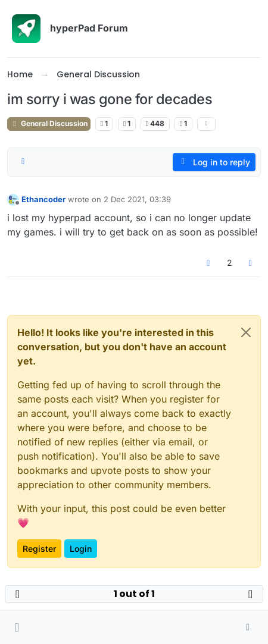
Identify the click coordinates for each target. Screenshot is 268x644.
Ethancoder (43, 199)
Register (39, 549)
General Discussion (49, 123)
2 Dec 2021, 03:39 (137, 199)
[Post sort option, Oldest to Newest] (23, 162)
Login (81, 549)
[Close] (246, 332)
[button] (17, 627)
